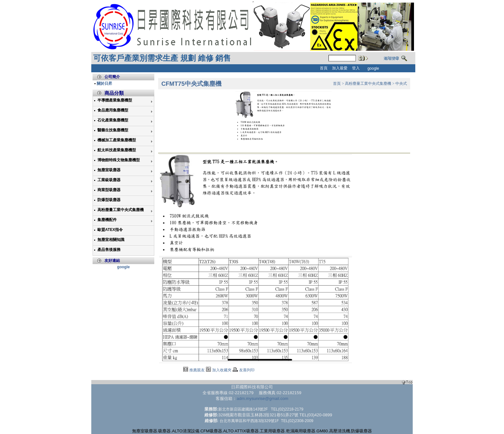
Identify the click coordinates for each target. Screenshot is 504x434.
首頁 (337, 84)
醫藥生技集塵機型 (113, 130)
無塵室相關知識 (111, 240)
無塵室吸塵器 (109, 170)
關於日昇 (104, 84)
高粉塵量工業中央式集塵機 (121, 210)
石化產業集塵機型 (113, 120)
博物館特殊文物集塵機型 (119, 160)
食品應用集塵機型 (113, 110)
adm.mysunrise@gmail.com (262, 399)
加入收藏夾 (222, 370)
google (123, 267)
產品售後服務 (109, 250)
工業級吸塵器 (109, 180)
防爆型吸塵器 (109, 200)
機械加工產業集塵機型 (117, 140)
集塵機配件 (107, 220)
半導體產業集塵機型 (115, 100)
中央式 (401, 84)
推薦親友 (197, 370)
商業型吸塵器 (109, 190)
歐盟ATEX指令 (110, 230)
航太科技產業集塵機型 (117, 150)
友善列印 (247, 370)
